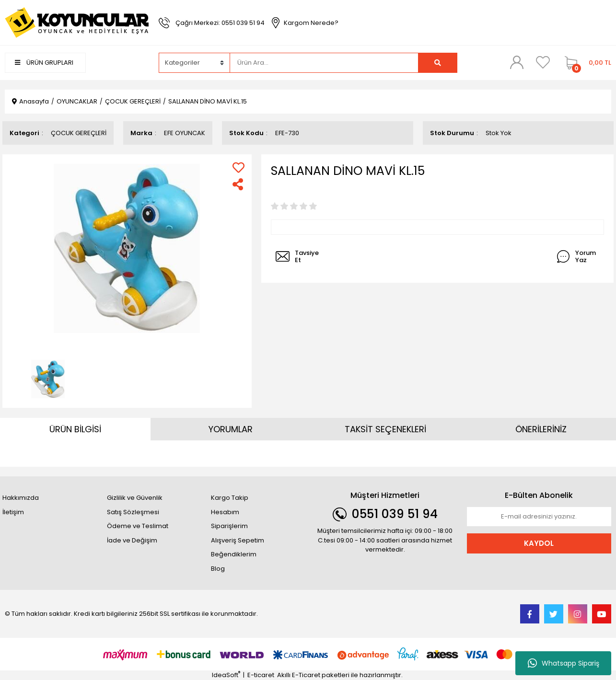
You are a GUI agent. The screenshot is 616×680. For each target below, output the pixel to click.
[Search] (324, 63)
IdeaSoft (226, 675)
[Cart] (586, 63)
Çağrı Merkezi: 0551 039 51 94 (220, 23)
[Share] (238, 184)
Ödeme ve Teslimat (138, 526)
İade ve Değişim (132, 540)
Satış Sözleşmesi (133, 512)
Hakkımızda (21, 498)
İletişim (13, 512)
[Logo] (77, 22)
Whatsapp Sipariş (564, 663)
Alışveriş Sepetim (238, 540)
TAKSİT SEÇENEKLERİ (385, 429)
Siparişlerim (229, 526)
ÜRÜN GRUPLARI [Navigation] (44, 63)
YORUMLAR (231, 429)
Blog (218, 569)
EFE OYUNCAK (185, 133)
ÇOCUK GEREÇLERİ (79, 133)
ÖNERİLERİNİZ (541, 429)
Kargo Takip (230, 498)
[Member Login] (517, 62)
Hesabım (225, 512)
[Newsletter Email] (539, 517)
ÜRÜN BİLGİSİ (75, 429)
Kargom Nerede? (311, 23)
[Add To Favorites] (238, 167)
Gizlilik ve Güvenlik (135, 498)
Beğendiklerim (234, 554)
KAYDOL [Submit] (539, 543)
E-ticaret (261, 675)
